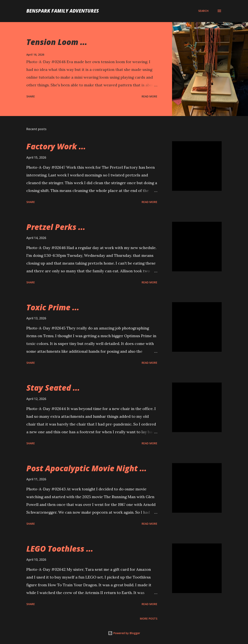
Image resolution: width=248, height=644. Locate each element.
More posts (149, 619)
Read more (149, 96)
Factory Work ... (56, 146)
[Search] (203, 11)
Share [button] (31, 96)
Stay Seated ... (53, 388)
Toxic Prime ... (53, 307)
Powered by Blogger (124, 633)
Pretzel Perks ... (56, 227)
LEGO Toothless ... (60, 549)
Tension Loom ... (57, 42)
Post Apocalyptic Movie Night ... (87, 468)
